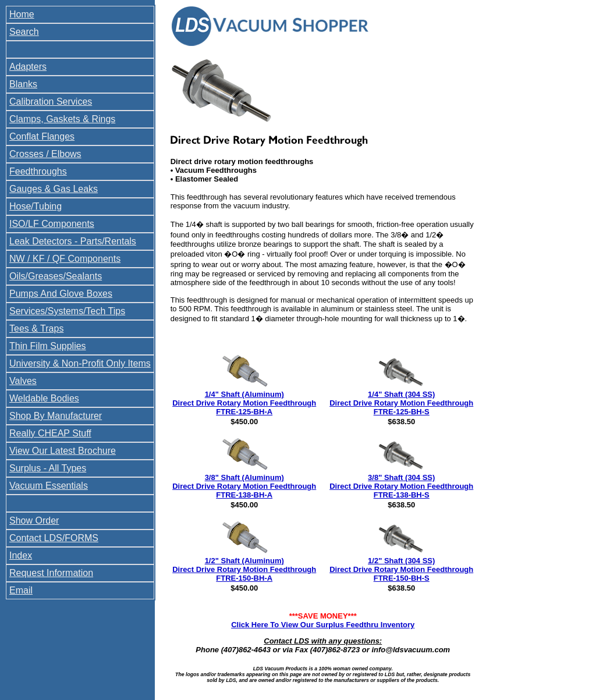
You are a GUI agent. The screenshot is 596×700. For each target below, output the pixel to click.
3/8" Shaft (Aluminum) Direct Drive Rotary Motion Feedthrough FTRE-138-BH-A (244, 486)
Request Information (51, 573)
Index (21, 555)
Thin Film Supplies (48, 346)
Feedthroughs (38, 171)
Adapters (28, 67)
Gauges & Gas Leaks (54, 189)
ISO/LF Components (52, 224)
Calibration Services (51, 102)
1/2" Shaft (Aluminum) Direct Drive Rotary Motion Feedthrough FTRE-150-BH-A (244, 569)
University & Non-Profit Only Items (80, 363)
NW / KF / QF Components (65, 259)
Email (21, 590)
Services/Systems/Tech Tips (67, 311)
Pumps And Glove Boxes (61, 294)
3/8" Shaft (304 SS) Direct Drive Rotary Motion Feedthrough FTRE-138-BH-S (401, 486)
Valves (23, 381)
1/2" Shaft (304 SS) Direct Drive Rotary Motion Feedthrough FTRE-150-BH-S (401, 569)
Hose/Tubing (36, 206)
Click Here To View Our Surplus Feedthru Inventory (323, 625)
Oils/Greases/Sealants (56, 276)
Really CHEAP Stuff (50, 433)
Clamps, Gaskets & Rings (62, 119)
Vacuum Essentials (49, 486)
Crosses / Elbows (45, 154)
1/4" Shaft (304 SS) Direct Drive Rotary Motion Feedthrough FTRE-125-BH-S (401, 403)
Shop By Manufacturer (56, 416)
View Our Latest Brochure (63, 451)
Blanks (23, 84)
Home (22, 14)
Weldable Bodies (44, 398)
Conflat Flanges (42, 136)
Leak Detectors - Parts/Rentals (73, 241)
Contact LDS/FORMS (54, 538)
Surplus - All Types (48, 468)
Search (24, 32)
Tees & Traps (36, 328)
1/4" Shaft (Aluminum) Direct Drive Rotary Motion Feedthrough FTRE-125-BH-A (244, 403)
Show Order (34, 520)
